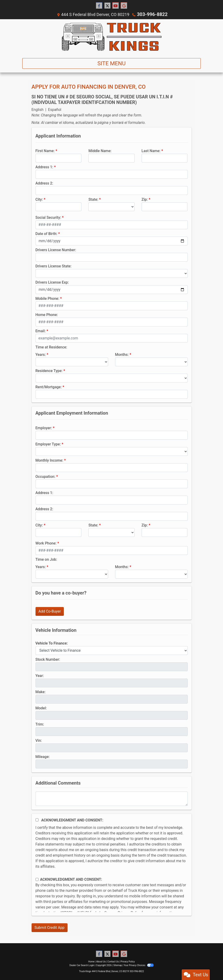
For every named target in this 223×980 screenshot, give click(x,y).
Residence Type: (49, 371)
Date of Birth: (46, 233)
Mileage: (43, 756)
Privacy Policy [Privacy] (128, 961)
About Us (101, 961)
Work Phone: (46, 543)
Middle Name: (100, 151)
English (38, 109)
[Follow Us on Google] (124, 6)
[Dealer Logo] (111, 37)
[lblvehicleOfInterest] (112, 650)
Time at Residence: (51, 347)
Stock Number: (48, 659)
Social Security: (48, 217)
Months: (122, 354)
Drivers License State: (54, 266)
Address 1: (44, 167)
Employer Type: (48, 444)
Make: (41, 692)
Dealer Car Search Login (82, 965)
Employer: (44, 428)
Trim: (40, 724)
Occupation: (45, 476)
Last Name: (151, 151)
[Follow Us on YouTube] (116, 6)
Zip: (145, 199)
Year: (40, 675)
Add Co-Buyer (50, 611)
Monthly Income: (49, 460)
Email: (41, 331)
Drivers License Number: (56, 250)
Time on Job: (46, 559)
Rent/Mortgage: (49, 387)
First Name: (45, 151)
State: (93, 199)
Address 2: (44, 183)
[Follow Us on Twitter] (107, 6)
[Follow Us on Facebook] (99, 6)
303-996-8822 (152, 14)
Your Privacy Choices (139, 965)
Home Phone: (47, 315)
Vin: (39, 740)
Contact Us (113, 961)
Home (91, 961)
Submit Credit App (50, 927)
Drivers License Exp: (52, 282)
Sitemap (118, 965)
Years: (41, 354)
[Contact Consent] (37, 879)
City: (39, 199)
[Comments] (112, 798)
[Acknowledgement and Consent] (37, 820)
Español (55, 109)
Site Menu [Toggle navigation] (112, 63)
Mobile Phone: (47, 298)
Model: (41, 708)
